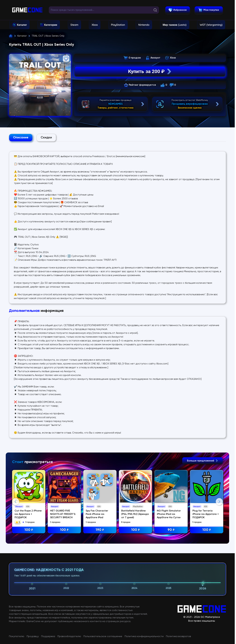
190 (100, 530)
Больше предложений (202, 461)
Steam (74, 25)
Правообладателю (69, 636)
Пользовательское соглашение (103, 636)
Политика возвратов (178, 636)
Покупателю (17, 636)
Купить (150, 71)
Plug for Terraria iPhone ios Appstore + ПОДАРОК (206, 514)
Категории (51, 25)
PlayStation (118, 25)
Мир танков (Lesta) (175, 25)
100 (29, 530)
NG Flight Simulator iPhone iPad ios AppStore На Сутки (169, 514)
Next (219, 502)
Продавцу (33, 636)
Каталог (22, 25)
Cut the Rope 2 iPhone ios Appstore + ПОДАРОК (28, 514)
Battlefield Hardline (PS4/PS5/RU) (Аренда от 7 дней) (135, 514)
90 (171, 530)
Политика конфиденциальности (144, 636)
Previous (16, 502)
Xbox (95, 25)
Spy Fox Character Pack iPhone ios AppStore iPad (97, 514)
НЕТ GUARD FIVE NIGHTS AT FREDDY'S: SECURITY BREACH (63, 514)
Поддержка (48, 636)
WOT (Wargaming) (211, 25)
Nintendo (144, 25)
